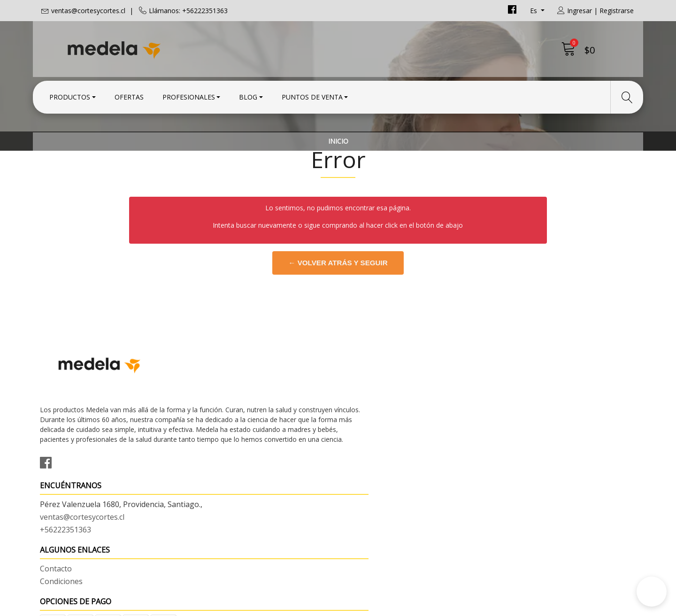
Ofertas (129, 95)
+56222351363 (218, 453)
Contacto (361, 416)
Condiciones (366, 429)
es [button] (534, 11)
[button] (652, 592)
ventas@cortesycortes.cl (88, 11)
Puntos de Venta (312, 95)
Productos (70, 95)
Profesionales (189, 95)
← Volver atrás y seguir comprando (338, 319)
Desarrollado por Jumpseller (420, 606)
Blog (248, 95)
